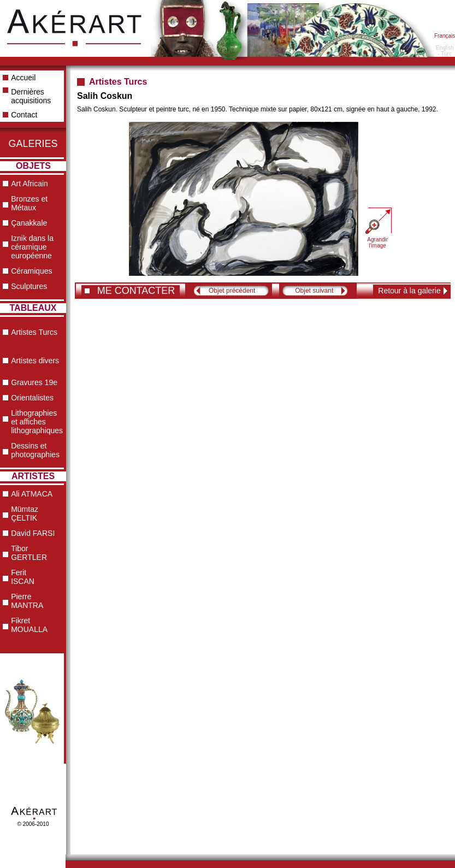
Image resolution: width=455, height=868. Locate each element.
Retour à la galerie (409, 291)
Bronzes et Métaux (29, 203)
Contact (24, 115)
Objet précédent (232, 291)
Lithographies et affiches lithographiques (37, 422)
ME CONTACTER (136, 291)
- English (445, 45)
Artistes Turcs (34, 332)
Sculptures (29, 286)
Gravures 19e (34, 382)
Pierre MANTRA (27, 601)
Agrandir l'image (377, 243)
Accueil (23, 78)
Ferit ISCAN (23, 577)
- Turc (445, 54)
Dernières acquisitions (31, 96)
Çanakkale (29, 223)
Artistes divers (35, 361)
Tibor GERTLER (29, 553)
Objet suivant (314, 291)
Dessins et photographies (35, 450)
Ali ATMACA (32, 494)
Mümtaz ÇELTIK (25, 513)
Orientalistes (32, 398)
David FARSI (33, 533)
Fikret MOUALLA (29, 625)
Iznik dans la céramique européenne (32, 247)
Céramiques (31, 271)
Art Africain (29, 184)
